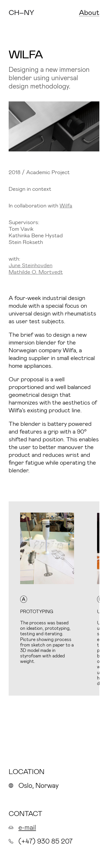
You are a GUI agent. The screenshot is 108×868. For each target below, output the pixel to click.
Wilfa (66, 205)
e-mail (27, 827)
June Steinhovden (31, 265)
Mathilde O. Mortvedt (36, 272)
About (89, 12)
